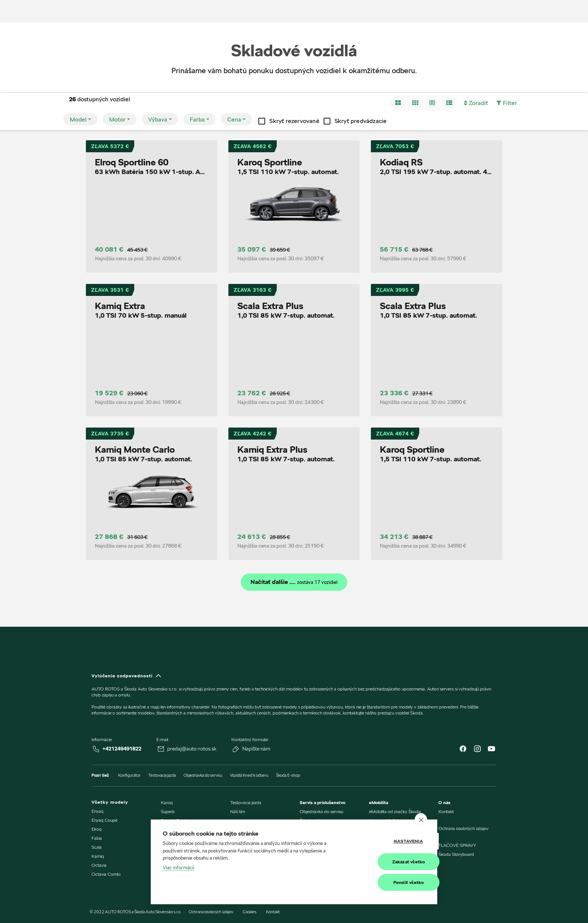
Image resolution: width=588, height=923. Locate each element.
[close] (421, 820)
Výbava (158, 119)
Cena (234, 119)
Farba (197, 119)
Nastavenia (388, 841)
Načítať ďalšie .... (294, 582)
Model (78, 119)
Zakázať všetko (388, 862)
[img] (35, 11)
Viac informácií (178, 868)
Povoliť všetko (388, 882)
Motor (117, 119)
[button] (398, 103)
